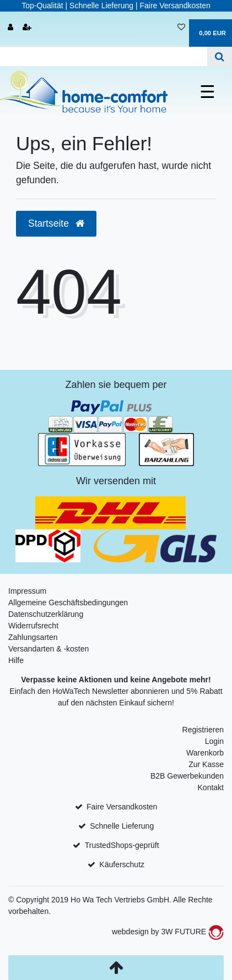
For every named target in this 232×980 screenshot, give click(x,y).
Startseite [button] (56, 223)
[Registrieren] (27, 28)
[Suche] (220, 56)
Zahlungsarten (33, 637)
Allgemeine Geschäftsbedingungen (68, 603)
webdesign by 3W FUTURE (168, 932)
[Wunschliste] (181, 28)
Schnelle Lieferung (122, 826)
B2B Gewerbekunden (187, 776)
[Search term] (104, 56)
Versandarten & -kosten (48, 649)
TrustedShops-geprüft (122, 845)
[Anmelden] (10, 28)
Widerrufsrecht (33, 626)
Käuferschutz (122, 864)
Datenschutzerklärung (46, 614)
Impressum (27, 591)
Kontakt (211, 787)
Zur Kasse (206, 764)
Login (214, 741)
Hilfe (16, 660)
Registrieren (203, 730)
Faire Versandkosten (122, 807)
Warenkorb (205, 753)
